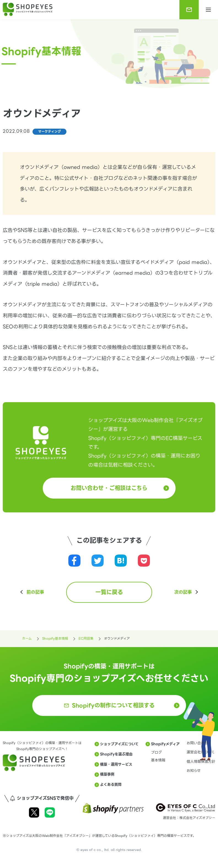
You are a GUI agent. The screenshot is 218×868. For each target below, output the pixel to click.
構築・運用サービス (116, 764)
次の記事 (183, 592)
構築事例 (107, 774)
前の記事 (35, 592)
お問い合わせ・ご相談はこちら (109, 488)
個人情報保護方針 (201, 762)
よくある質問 (111, 784)
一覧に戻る (109, 592)
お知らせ (194, 771)
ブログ (156, 752)
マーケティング (49, 132)
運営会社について (201, 752)
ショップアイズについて (119, 744)
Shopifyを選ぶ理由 (116, 754)
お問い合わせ (197, 743)
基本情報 (158, 760)
